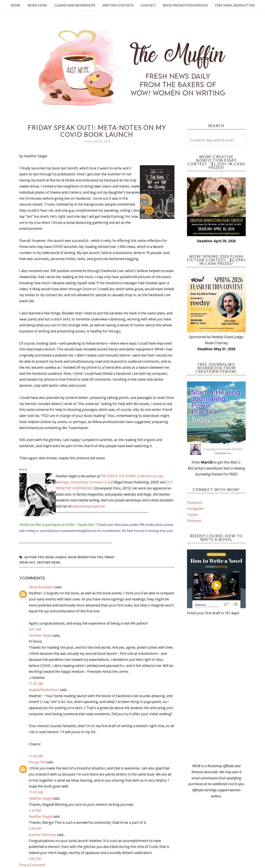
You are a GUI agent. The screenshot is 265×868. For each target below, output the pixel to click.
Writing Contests (118, 5)
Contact (148, 5)
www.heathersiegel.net (88, 506)
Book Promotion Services (185, 5)
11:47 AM (36, 792)
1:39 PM (35, 829)
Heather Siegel (49, 562)
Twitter (193, 515)
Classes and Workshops (75, 5)
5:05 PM (35, 859)
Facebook (195, 502)
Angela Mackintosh (44, 690)
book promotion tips (86, 557)
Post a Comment (32, 865)
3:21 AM (35, 629)
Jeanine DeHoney (42, 835)
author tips (34, 557)
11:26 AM (36, 756)
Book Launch (56, 557)
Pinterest (194, 521)
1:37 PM (35, 811)
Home (16, 5)
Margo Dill (37, 762)
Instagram (195, 509)
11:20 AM (36, 684)
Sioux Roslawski (41, 587)
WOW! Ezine (37, 5)
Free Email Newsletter (235, 5)
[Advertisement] (216, 690)
